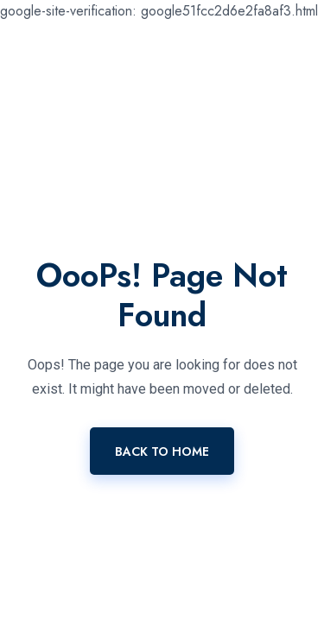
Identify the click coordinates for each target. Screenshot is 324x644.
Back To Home (162, 451)
